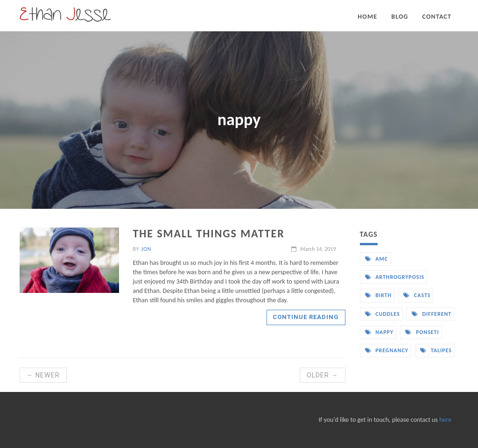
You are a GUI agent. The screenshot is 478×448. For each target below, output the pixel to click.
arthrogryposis (395, 277)
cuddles (383, 314)
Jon (146, 249)
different (432, 314)
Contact (437, 17)
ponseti (422, 332)
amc (377, 259)
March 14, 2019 (313, 249)
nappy (380, 332)
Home (367, 17)
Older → (323, 375)
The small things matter (209, 233)
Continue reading (306, 317)
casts (417, 295)
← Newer (43, 375)
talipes (436, 350)
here (445, 420)
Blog (400, 17)
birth (379, 295)
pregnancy (387, 350)
